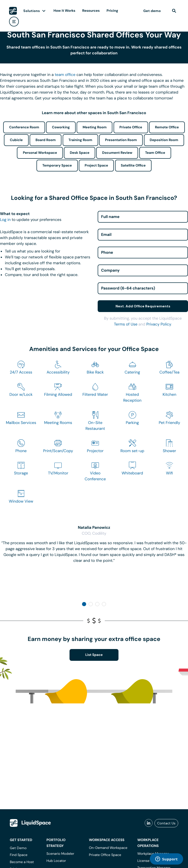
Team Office (155, 153)
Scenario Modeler (60, 854)
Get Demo (18, 848)
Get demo (152, 11)
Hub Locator (56, 861)
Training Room (80, 140)
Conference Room (24, 127)
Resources (91, 11)
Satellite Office (133, 166)
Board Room (46, 140)
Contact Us (166, 823)
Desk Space (80, 153)
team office (65, 75)
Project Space (96, 166)
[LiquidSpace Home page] (13, 11)
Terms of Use (126, 324)
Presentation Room (121, 140)
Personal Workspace (40, 153)
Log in (5, 220)
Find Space (19, 855)
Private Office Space (105, 855)
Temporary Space (57, 166)
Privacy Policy (159, 324)
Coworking (61, 127)
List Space (94, 655)
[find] (174, 11)
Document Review (117, 153)
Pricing (112, 11)
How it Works (65, 11)
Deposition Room (164, 140)
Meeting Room (94, 127)
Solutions (32, 11)
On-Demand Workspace (108, 848)
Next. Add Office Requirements (143, 306)
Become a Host (22, 862)
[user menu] (14, 22)
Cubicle (16, 140)
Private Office (131, 127)
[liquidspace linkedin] (149, 823)
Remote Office (167, 127)
